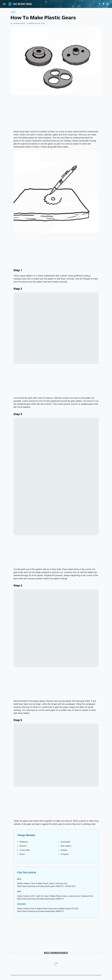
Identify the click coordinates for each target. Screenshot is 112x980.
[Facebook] (100, 4)
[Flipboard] (104, 4)
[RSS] (108, 4)
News (13, 12)
